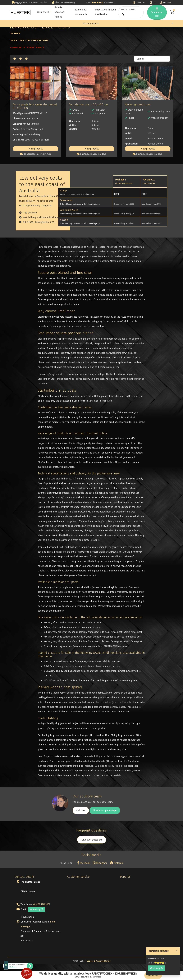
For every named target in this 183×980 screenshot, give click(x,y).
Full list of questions (92, 840)
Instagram (100, 863)
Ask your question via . (17, 966)
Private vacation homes (59, 12)
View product (36, 149)
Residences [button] (43, 12)
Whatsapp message (105, 810)
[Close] (173, 23)
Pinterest (117, 863)
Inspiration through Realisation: (106, 12)
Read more (153, 975)
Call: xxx (81, 810)
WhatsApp (157, 968)
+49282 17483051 (41, 904)
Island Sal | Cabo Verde (81, 12)
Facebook (84, 863)
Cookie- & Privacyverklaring (99, 961)
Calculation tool (157, 12)
